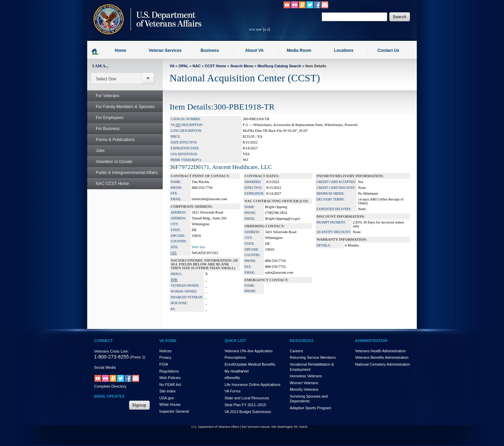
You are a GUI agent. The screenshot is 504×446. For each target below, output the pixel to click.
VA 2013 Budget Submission (248, 412)
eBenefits (232, 378)
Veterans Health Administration (380, 351)
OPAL (184, 66)
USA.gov (167, 398)
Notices (165, 351)
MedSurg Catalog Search (279, 66)
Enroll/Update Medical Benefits (250, 364)
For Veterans (104, 96)
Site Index (168, 391)
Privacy (165, 357)
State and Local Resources (247, 398)
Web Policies (170, 378)
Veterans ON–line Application (249, 351)
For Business (104, 129)
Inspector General (174, 411)
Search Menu (242, 66)
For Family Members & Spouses (121, 107)
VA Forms (233, 391)
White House (170, 404)
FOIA (164, 364)
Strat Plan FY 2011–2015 (245, 405)
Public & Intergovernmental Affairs (127, 173)
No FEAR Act (170, 385)
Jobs (96, 151)
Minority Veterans (304, 389)
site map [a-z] (259, 29)
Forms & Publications (111, 140)
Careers (296, 351)
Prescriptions (235, 357)
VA (172, 66)
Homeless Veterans (306, 376)
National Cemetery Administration (382, 364)
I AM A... (100, 66)
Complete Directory (110, 386)
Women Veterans (304, 383)
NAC (197, 66)
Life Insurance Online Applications (253, 385)
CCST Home (215, 66)
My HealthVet (237, 371)
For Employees (106, 118)
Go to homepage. (95, 51)
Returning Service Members (313, 357)
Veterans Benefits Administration (382, 357)
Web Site (199, 247)
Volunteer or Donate (114, 162)
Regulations (169, 371)
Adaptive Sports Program (311, 408)
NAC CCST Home (112, 184)
